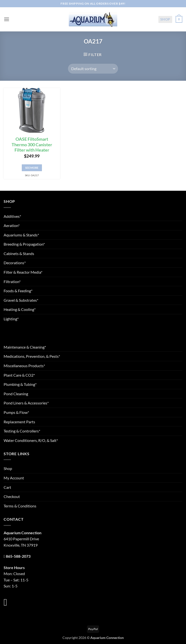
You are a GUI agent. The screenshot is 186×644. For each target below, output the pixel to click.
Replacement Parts (19, 422)
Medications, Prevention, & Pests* (32, 356)
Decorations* (15, 263)
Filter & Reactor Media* (23, 272)
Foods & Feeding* (18, 291)
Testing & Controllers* (22, 431)
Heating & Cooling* (20, 309)
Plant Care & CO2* (19, 375)
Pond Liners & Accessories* (26, 403)
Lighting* (11, 319)
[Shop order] (93, 69)
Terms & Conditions (20, 506)
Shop (165, 19)
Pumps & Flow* (16, 412)
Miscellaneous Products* (24, 366)
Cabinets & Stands (19, 253)
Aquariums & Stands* (21, 235)
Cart (7, 487)
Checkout (12, 496)
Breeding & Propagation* (24, 244)
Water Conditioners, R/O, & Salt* (31, 440)
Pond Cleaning (16, 394)
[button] (7, 19)
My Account (14, 478)
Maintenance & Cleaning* (25, 347)
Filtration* (12, 282)
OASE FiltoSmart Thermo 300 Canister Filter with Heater (32, 145)
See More (32, 168)
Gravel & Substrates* (21, 300)
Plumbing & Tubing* (20, 384)
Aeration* (12, 225)
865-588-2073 (18, 556)
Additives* (12, 216)
